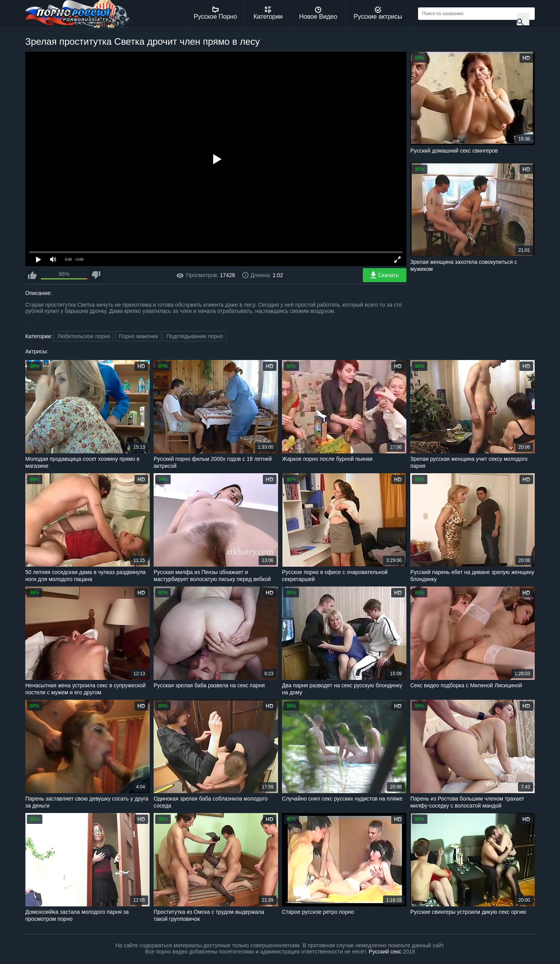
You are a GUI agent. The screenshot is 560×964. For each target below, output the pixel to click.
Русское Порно (215, 13)
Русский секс (385, 952)
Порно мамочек (138, 336)
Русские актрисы (378, 13)
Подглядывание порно (195, 336)
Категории (268, 13)
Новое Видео (318, 13)
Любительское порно (84, 336)
